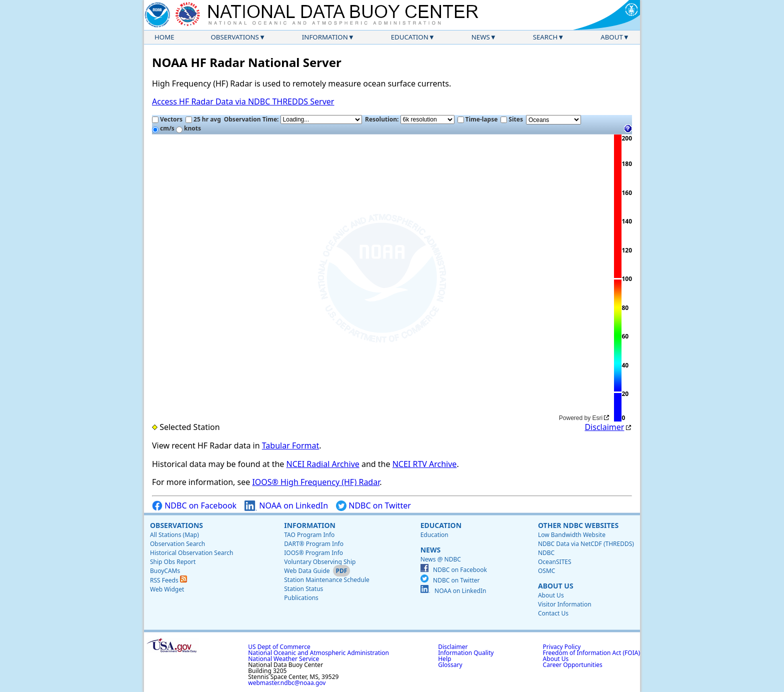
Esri (598, 418)
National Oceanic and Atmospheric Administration (318, 653)
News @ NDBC (441, 559)
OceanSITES (555, 562)
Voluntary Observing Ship (320, 562)
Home (164, 37)
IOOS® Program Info (313, 553)
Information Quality (466, 653)
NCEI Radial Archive (323, 464)
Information (325, 37)
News (481, 37)
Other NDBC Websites (578, 525)
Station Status (303, 589)
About (612, 37)
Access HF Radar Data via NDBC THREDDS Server (243, 101)
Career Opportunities (573, 665)
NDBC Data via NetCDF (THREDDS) (586, 544)
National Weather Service (283, 659)
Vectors (167, 119)
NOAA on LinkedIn (286, 506)
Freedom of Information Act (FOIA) (591, 653)
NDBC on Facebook (194, 506)
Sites (512, 119)
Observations (234, 37)
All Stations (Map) (174, 535)
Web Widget (167, 589)
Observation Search (177, 544)
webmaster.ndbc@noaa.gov (287, 683)
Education (410, 37)
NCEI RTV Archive (425, 464)
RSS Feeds (168, 580)
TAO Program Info (309, 535)
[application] (382, 278)
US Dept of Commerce (279, 647)
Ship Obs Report (173, 562)
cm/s (163, 128)
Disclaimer (604, 427)
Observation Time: (293, 119)
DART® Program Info (314, 544)
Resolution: (410, 119)
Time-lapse (478, 119)
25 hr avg (203, 119)
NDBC (546, 553)
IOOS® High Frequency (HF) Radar (316, 482)
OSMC (546, 571)
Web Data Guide (307, 571)
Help (444, 659)
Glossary (450, 665)
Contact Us (553, 613)
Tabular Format (291, 445)
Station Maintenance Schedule (327, 580)
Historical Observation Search (191, 553)
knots (188, 128)
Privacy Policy (562, 647)
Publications (301, 598)
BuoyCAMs (165, 571)
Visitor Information (565, 604)
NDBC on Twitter (373, 506)
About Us (556, 586)
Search (545, 37)
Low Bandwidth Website (572, 535)
